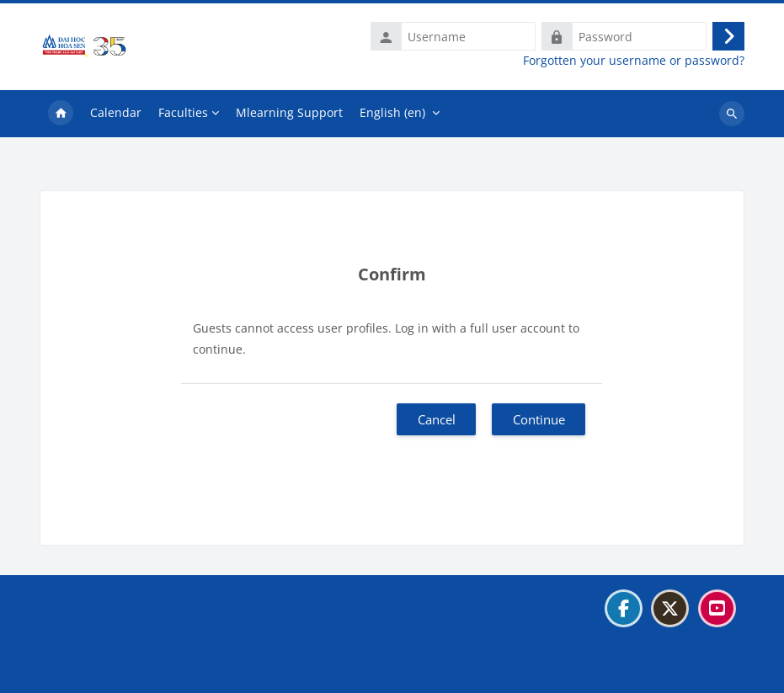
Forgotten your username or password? (634, 61)
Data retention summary (117, 650)
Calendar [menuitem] (116, 112)
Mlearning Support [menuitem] (289, 112)
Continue (539, 419)
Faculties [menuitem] (183, 112)
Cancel (437, 419)
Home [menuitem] (61, 114)
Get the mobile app (102, 671)
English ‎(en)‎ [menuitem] (392, 112)
